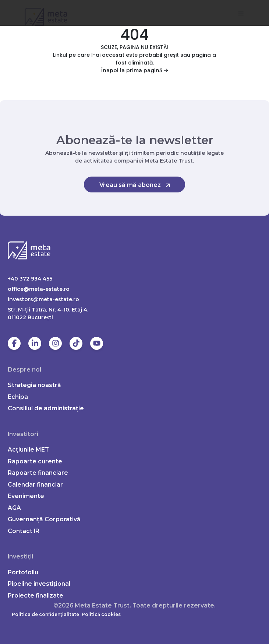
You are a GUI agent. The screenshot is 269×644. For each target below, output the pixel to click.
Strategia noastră (34, 385)
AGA (14, 508)
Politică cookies (101, 614)
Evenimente (26, 496)
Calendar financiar (35, 485)
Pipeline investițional (39, 584)
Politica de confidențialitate (45, 614)
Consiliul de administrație (46, 408)
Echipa (18, 397)
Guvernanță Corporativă (44, 519)
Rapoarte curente (35, 461)
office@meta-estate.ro (39, 289)
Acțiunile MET (28, 450)
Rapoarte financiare (38, 473)
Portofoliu (23, 572)
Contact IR (24, 531)
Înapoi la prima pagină (135, 70)
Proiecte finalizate (36, 596)
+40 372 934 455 (30, 279)
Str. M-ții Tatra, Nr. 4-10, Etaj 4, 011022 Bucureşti (48, 314)
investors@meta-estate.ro (43, 299)
